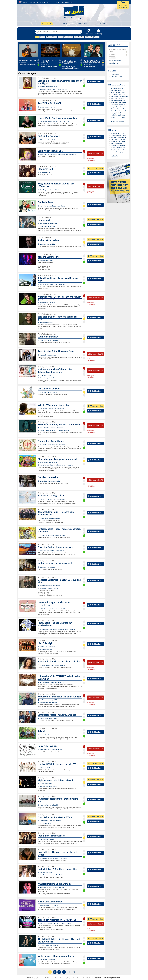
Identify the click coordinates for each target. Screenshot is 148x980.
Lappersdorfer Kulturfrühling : (48, 224)
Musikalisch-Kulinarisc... (118, 115)
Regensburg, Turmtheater (48, 960)
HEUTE (65, 24)
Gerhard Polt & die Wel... (118, 146)
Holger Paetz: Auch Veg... (118, 148)
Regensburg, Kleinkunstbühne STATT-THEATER (54, 122)
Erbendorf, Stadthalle (47, 768)
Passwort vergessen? (115, 61)
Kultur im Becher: (44, 320)
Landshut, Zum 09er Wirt (48, 107)
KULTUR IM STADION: (46, 375)
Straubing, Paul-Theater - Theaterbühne (52, 190)
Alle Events (47, 24)
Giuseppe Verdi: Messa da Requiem (49, 61)
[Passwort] (118, 55)
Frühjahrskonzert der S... (118, 90)
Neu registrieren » (114, 63)
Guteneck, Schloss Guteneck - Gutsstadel (53, 445)
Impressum (69, 2)
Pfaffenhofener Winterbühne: (48, 462)
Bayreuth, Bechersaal (47, 323)
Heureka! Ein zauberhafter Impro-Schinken (70, 62)
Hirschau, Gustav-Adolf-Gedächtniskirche (53, 665)
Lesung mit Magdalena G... (119, 137)
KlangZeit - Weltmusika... (118, 150)
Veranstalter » (115, 74)
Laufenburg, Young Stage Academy (51, 481)
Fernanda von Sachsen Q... (119, 111)
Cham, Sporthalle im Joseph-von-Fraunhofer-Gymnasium (57, 629)
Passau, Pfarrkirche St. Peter (49, 719)
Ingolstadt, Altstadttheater (48, 355)
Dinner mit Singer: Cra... (118, 133)
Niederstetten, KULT (46, 173)
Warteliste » (90, 158)
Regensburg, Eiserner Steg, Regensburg (52, 409)
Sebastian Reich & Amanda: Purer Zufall (92, 61)
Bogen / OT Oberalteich (47, 567)
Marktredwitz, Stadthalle (47, 303)
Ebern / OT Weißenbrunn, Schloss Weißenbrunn (55, 430)
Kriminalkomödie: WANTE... (119, 135)
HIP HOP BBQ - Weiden (118, 117)
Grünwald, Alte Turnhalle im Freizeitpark (52, 551)
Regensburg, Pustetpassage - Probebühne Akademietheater (58, 154)
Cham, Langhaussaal (46, 649)
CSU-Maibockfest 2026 (118, 94)
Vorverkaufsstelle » (116, 76)
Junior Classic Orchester (118, 92)
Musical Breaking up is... (118, 152)
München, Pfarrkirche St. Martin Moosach (53, 499)
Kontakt (61, 2)
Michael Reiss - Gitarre (28, 60)
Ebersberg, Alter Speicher (48, 244)
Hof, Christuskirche (46, 823)
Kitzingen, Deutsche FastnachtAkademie (52, 887)
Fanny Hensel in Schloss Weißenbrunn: (50, 428)
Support (49, 2)
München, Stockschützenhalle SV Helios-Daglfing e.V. (56, 923)
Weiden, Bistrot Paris (46, 260)
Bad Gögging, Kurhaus (47, 839)
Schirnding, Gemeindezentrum (49, 945)
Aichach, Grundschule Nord (49, 786)
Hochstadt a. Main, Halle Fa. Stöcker (51, 750)
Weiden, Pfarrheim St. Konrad (49, 905)
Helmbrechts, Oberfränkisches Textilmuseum (54, 875)
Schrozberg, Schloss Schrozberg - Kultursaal (53, 858)
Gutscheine (102, 24)
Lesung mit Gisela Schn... (118, 113)
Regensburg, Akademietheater (49, 392)
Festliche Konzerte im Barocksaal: (49, 586)
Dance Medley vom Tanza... (119, 109)
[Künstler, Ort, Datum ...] (58, 32)
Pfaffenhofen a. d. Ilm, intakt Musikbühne (53, 284)
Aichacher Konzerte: (45, 784)
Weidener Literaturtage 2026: (47, 87)
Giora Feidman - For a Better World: (49, 821)
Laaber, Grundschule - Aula (48, 735)
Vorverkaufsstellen (29, 2)
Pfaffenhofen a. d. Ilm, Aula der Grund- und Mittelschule (57, 465)
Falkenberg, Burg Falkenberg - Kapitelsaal (52, 682)
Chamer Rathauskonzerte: (46, 646)
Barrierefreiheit (117, 978)
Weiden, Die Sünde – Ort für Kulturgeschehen (54, 89)
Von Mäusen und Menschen (119, 96)
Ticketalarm (82, 24)
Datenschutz (107, 978)
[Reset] (80, 32)
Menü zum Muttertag (117, 98)
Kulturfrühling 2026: (45, 872)
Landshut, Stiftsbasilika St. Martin (50, 518)
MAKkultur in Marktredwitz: (47, 300)
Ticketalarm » (91, 160)
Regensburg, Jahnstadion (48, 378)
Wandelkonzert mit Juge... (119, 101)
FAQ (39, 2)
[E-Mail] (118, 52)
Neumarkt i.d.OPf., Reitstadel (49, 340)
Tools (55, 2)
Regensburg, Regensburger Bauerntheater (53, 206)
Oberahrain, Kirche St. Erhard (49, 140)
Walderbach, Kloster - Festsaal (49, 588)
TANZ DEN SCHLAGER (118, 139)
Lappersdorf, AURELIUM (48, 226)
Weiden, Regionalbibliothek (48, 702)
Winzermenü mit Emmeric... (119, 103)
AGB (43, 2)
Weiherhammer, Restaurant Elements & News (54, 609)
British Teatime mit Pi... (118, 88)
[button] (112, 58)
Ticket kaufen (94, 81)
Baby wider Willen (116, 144)
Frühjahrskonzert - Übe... (118, 107)
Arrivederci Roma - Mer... (118, 141)
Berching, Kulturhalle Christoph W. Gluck (53, 535)
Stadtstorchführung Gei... (118, 105)
